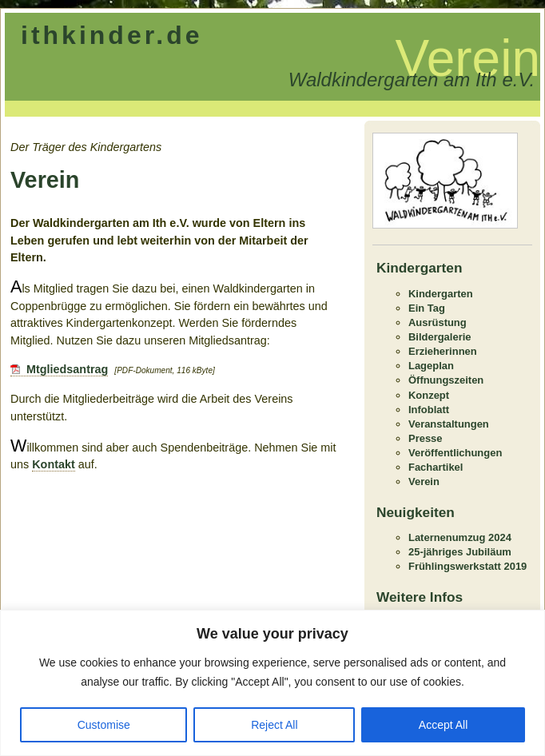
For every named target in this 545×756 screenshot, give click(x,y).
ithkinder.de (112, 35)
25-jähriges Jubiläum (460, 552)
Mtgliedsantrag (67, 369)
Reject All (274, 725)
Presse (426, 438)
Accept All (443, 725)
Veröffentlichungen (455, 453)
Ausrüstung (438, 322)
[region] (272, 683)
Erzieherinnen (443, 351)
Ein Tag (427, 308)
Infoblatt (429, 410)
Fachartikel (436, 467)
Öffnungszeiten (446, 380)
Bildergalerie (440, 337)
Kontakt (54, 464)
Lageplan (431, 366)
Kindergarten (441, 294)
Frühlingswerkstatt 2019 (467, 566)
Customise (104, 725)
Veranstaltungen (449, 424)
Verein (424, 481)
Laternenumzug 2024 (460, 537)
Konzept (429, 395)
